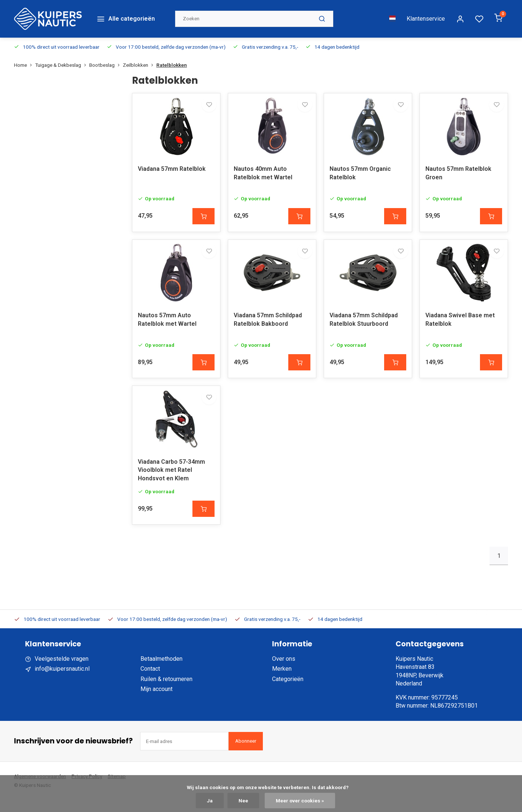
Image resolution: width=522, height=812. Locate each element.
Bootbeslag (106, 55)
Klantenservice (426, 13)
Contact (150, 681)
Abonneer (246, 753)
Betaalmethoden (161, 671)
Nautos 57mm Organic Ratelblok (360, 170)
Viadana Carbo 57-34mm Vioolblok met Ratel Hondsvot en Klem (171, 482)
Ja (210, 801)
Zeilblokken (140, 55)
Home (25, 55)
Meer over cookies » (300, 801)
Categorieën (288, 691)
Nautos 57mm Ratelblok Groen (458, 170)
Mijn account (156, 701)
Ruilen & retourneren (166, 691)
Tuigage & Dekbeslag (62, 55)
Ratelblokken (172, 55)
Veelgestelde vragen (62, 671)
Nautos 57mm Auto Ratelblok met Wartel (167, 324)
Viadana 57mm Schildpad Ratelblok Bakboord (268, 324)
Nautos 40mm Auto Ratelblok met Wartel (263, 170)
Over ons (284, 671)
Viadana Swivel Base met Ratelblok (460, 324)
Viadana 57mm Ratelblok (172, 166)
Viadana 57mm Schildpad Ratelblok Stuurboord (364, 324)
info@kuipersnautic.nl (62, 681)
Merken (282, 681)
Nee (243, 801)
